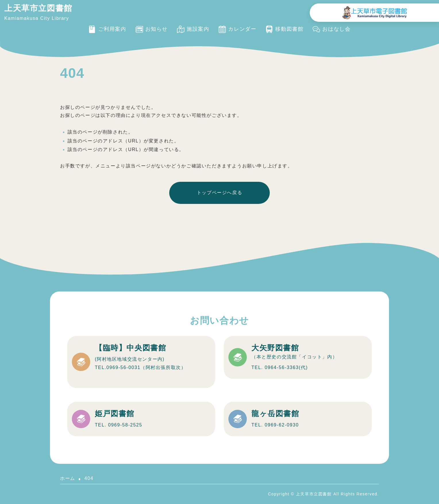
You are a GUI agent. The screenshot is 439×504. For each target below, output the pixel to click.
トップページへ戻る (219, 193)
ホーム (68, 478)
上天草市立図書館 (38, 8)
